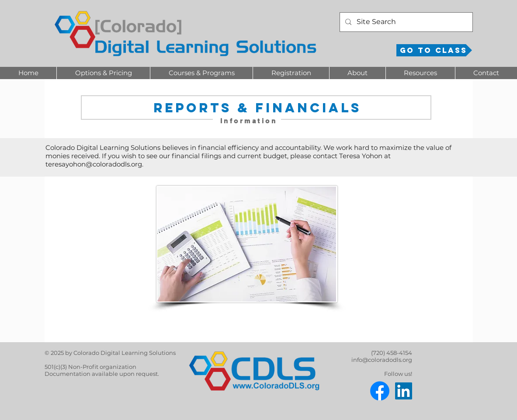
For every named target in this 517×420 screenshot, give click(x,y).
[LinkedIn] (404, 391)
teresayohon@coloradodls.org (94, 164)
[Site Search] (405, 22)
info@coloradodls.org (382, 360)
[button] (103, 73)
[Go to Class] (434, 50)
